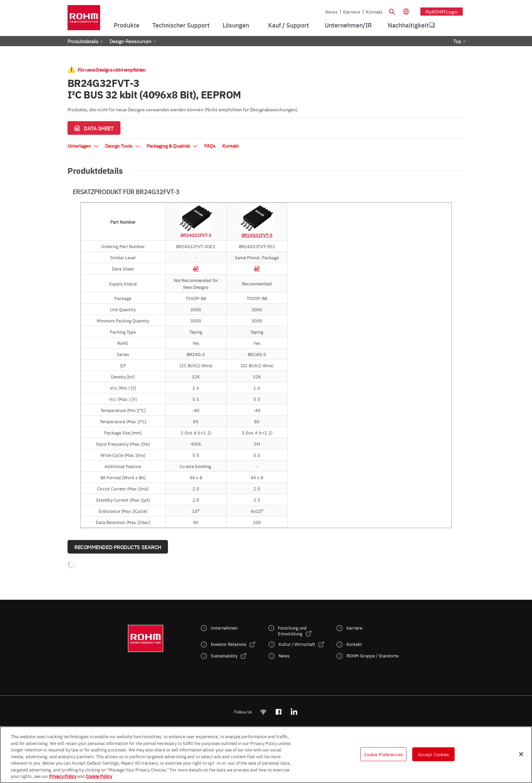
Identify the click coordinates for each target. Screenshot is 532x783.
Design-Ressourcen (130, 41)
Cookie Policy (99, 776)
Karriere (352, 12)
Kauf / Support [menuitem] (289, 25)
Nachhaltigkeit (408, 25)
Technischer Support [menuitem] (181, 25)
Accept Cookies (434, 754)
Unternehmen (224, 628)
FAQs (210, 146)
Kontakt (374, 12)
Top (457, 41)
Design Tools (122, 146)
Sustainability (224, 656)
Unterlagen (83, 146)
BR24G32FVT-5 (257, 235)
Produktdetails (83, 41)
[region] (266, 755)
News (331, 12)
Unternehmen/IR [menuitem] (348, 25)
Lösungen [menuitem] (236, 25)
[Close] (521, 754)
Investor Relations (229, 644)
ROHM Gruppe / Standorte (373, 656)
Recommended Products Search (118, 547)
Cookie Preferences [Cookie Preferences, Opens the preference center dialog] (383, 754)
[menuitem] (408, 25)
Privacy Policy (63, 776)
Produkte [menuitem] (127, 25)
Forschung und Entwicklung (292, 631)
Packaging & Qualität (172, 146)
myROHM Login (442, 12)
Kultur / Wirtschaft (297, 644)
